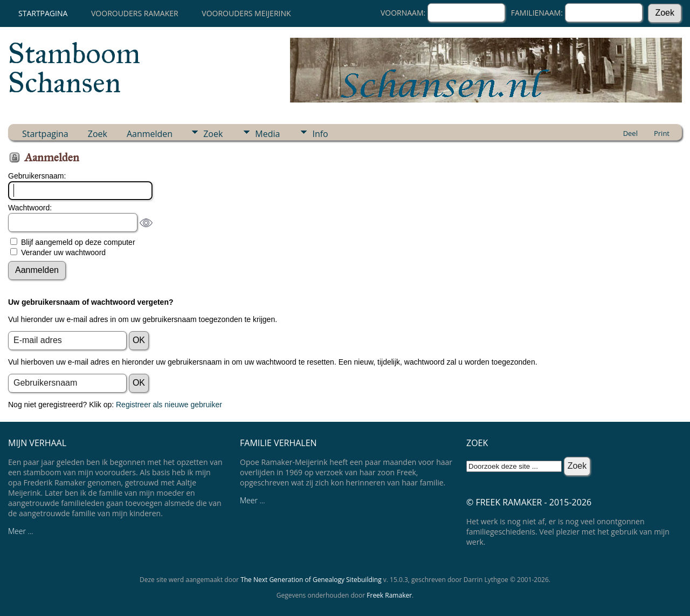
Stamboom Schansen (74, 68)
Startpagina (43, 13)
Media (267, 134)
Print (662, 133)
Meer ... (21, 531)
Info (320, 134)
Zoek (98, 134)
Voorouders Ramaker (135, 13)
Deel (630, 133)
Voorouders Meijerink (246, 13)
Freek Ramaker (389, 595)
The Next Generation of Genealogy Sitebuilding (311, 580)
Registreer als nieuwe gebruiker (169, 405)
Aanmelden (150, 134)
